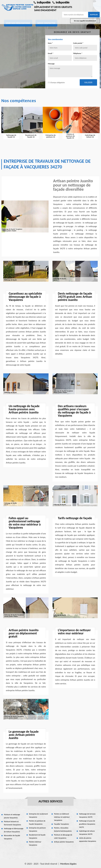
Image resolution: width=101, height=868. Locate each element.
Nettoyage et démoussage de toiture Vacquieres (14, 830)
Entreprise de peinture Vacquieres (37, 829)
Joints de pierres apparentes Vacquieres (88, 840)
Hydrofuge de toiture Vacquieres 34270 (87, 833)
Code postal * (78, 43)
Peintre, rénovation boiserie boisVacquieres (63, 829)
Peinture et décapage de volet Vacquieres (63, 836)
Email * (51, 53)
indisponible (42, 2)
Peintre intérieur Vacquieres (35, 843)
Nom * (50, 43)
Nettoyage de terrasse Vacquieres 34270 (87, 815)
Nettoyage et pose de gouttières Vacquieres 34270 (87, 824)
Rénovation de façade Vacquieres (12, 837)
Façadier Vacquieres (61, 824)
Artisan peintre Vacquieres (64, 842)
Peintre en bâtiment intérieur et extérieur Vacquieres (62, 817)
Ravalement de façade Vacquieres (37, 836)
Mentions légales (68, 864)
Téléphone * (78, 53)
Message (51, 64)
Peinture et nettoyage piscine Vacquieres (12, 816)
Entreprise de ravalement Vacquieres (38, 815)
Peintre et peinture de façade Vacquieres (37, 822)
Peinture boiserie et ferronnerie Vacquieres (12, 823)
